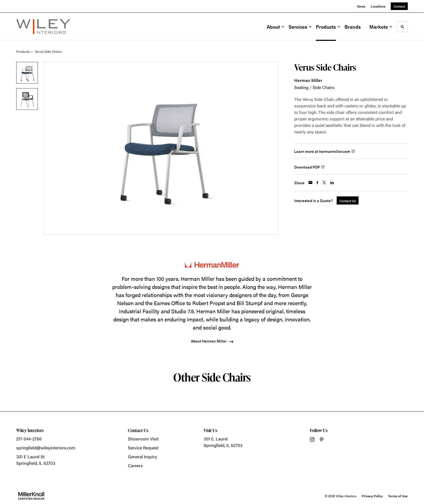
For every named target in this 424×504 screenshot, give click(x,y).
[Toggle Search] (402, 27)
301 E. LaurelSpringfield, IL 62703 (223, 442)
